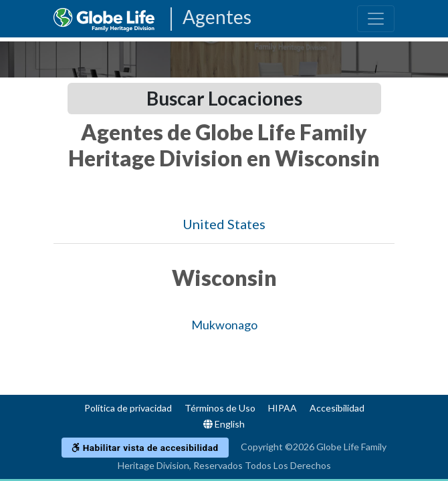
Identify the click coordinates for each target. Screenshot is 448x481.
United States (224, 224)
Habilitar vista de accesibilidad (145, 448)
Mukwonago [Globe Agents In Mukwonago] (224, 325)
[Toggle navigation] (376, 19)
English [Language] (224, 424)
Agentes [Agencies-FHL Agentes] (217, 18)
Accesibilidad (337, 408)
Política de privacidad (128, 408)
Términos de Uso (220, 408)
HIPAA (283, 408)
